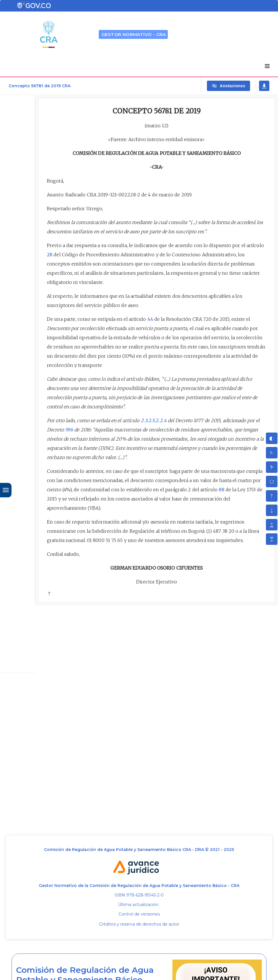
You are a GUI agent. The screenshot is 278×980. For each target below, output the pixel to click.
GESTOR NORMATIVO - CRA (134, 34)
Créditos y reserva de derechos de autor (139, 924)
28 (50, 255)
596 (69, 430)
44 (150, 319)
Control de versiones (139, 914)
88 (222, 490)
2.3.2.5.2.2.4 (154, 420)
